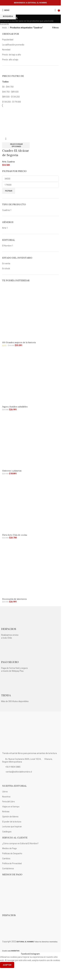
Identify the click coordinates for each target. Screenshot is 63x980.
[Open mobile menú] (6, 10)
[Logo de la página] (30, 10)
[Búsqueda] (55, 10)
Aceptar (7, 965)
